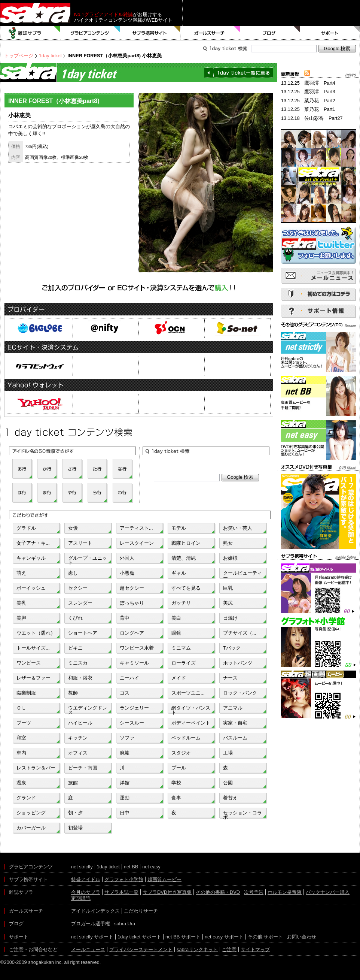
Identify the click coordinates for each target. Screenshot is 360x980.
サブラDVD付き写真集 (167, 892)
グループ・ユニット (88, 560)
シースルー (132, 723)
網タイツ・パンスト (191, 710)
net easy (151, 867)
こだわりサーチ (141, 911)
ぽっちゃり (132, 603)
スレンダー (80, 603)
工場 (228, 753)
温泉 (21, 783)
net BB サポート (183, 937)
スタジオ (181, 753)
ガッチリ (181, 603)
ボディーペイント (191, 723)
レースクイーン (137, 543)
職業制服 (26, 693)
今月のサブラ (86, 892)
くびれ (75, 618)
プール (179, 768)
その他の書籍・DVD (218, 892)
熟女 (228, 543)
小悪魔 (127, 573)
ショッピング (31, 813)
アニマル (233, 708)
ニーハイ (129, 678)
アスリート (80, 543)
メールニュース (88, 949)
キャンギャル (31, 558)
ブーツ (24, 723)
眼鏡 (176, 633)
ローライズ (184, 663)
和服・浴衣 (80, 678)
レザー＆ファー (33, 678)
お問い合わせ (302, 937)
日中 (125, 813)
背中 (125, 618)
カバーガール (31, 828)
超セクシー (132, 588)
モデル (179, 528)
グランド (26, 798)
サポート (330, 33)
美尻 (228, 603)
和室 (21, 738)
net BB (131, 867)
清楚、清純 (184, 558)
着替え (230, 798)
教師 (73, 693)
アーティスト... (136, 528)
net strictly (82, 867)
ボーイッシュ (31, 588)
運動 (125, 798)
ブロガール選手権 (91, 924)
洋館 (125, 783)
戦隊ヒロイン (186, 543)
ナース (230, 678)
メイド (179, 678)
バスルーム (235, 738)
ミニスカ (78, 663)
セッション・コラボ (242, 814)
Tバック (232, 648)
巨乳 (228, 588)
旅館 (73, 783)
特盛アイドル (86, 879)
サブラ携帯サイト (150, 33)
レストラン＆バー (36, 768)
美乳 (21, 603)
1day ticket (50, 56)
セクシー (78, 588)
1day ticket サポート (139, 937)
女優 (73, 528)
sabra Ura (125, 924)
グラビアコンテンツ (90, 33)
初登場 (75, 828)
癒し (73, 573)
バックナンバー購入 (328, 892)
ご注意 (229, 949)
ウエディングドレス (88, 710)
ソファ (127, 738)
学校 (176, 783)
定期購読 (81, 898)
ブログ (270, 33)
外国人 (127, 558)
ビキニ (75, 648)
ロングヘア (132, 633)
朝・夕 (75, 813)
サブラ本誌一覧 (121, 892)
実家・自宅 (235, 723)
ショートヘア (83, 633)
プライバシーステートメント (141, 949)
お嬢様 (230, 558)
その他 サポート (266, 937)
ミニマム (181, 648)
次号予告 (254, 892)
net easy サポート (224, 937)
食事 (176, 798)
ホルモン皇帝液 (285, 892)
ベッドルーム (186, 738)
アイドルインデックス (95, 911)
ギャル (179, 573)
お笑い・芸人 (238, 528)
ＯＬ (21, 708)
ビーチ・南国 (83, 768)
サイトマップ (255, 949)
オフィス (78, 753)
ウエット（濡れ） (36, 633)
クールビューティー (242, 575)
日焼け (230, 618)
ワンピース (29, 663)
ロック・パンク (240, 693)
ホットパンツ (238, 663)
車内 (21, 753)
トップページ (19, 56)
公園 (228, 783)
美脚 (21, 618)
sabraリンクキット (197, 949)
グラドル (26, 528)
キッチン (78, 738)
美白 (176, 618)
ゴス (125, 693)
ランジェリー (134, 708)
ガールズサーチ (210, 33)
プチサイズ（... (240, 633)
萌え (21, 573)
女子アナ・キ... (33, 543)
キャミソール (134, 663)
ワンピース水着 (137, 648)
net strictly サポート (92, 937)
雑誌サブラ (30, 33)
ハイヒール (80, 723)
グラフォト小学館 (124, 879)
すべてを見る (186, 588)
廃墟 (125, 753)
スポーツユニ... (188, 693)
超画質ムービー (164, 879)
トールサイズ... (33, 648)
